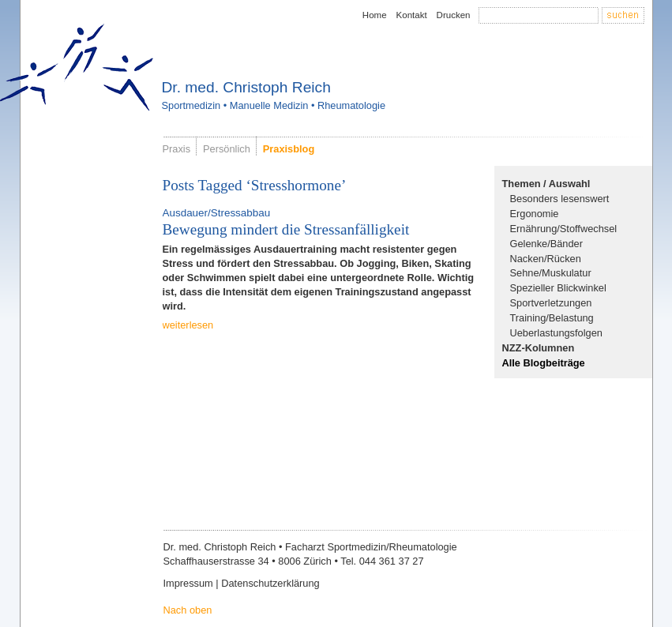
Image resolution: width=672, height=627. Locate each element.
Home (375, 15)
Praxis (177, 149)
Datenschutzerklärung (270, 583)
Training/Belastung (552, 318)
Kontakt (412, 15)
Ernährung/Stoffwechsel (564, 229)
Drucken (454, 15)
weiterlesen (188, 325)
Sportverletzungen (551, 303)
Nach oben (188, 610)
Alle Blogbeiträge (544, 363)
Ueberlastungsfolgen (556, 333)
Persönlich (227, 149)
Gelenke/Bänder (546, 244)
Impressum (188, 583)
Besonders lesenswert (560, 199)
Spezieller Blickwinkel (558, 288)
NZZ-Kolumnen (539, 348)
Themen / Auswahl (546, 184)
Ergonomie (535, 214)
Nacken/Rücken (546, 259)
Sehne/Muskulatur (551, 273)
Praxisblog (289, 149)
